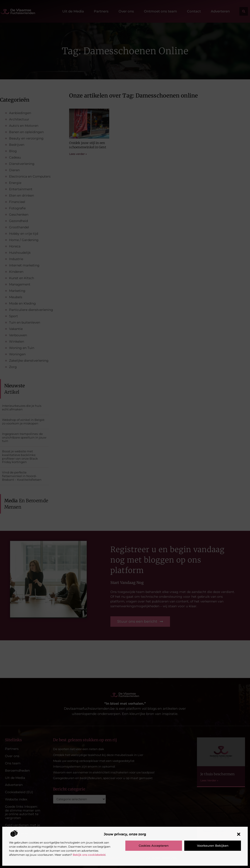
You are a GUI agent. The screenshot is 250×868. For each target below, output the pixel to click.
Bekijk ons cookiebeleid (89, 855)
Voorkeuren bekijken (213, 846)
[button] (239, 834)
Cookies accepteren (154, 846)
